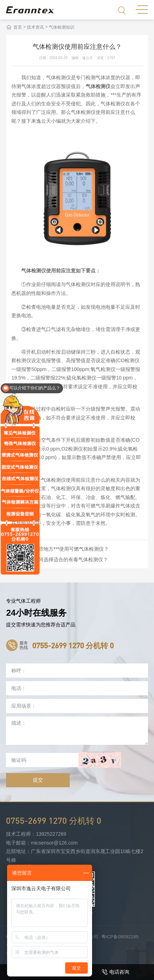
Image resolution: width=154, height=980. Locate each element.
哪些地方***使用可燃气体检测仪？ (71, 549)
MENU (142, 10)
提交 (38, 780)
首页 (18, 27)
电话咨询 (116, 972)
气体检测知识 (62, 27)
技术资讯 (35, 27)
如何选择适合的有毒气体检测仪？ (71, 559)
